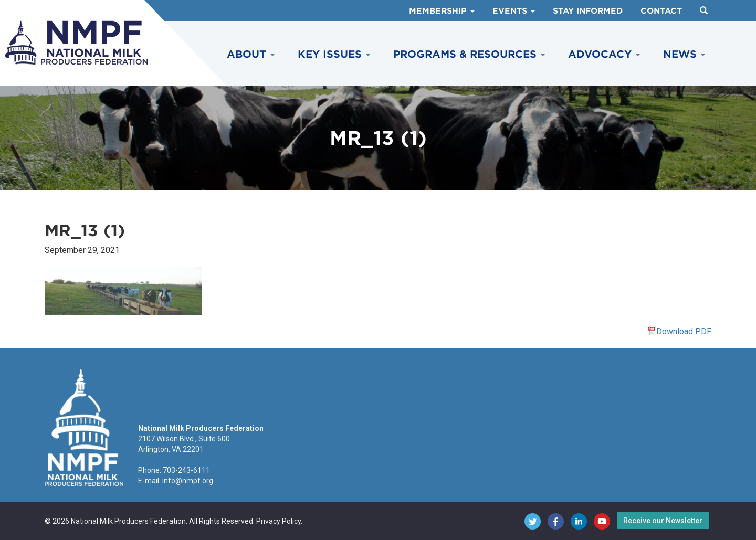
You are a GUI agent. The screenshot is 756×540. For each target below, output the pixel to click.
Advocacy (604, 54)
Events (514, 11)
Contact (661, 11)
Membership (442, 11)
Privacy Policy (279, 521)
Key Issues (334, 54)
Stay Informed (588, 11)
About (251, 54)
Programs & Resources (469, 54)
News (684, 54)
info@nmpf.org (188, 481)
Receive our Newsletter (663, 521)
